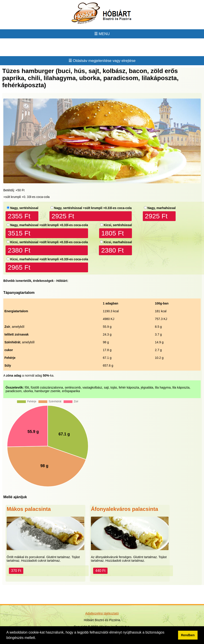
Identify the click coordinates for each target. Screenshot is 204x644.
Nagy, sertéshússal (24, 208)
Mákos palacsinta (29, 509)
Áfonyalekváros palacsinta (125, 509)
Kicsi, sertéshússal (118, 225)
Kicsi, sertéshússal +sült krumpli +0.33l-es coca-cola (49, 242)
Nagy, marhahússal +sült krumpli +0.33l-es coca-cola (49, 225)
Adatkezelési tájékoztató (102, 613)
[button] (38, 638)
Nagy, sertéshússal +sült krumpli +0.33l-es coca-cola (93, 208)
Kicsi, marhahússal (118, 242)
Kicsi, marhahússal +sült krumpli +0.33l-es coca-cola (49, 259)
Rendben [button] (188, 635)
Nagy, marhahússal (162, 208)
